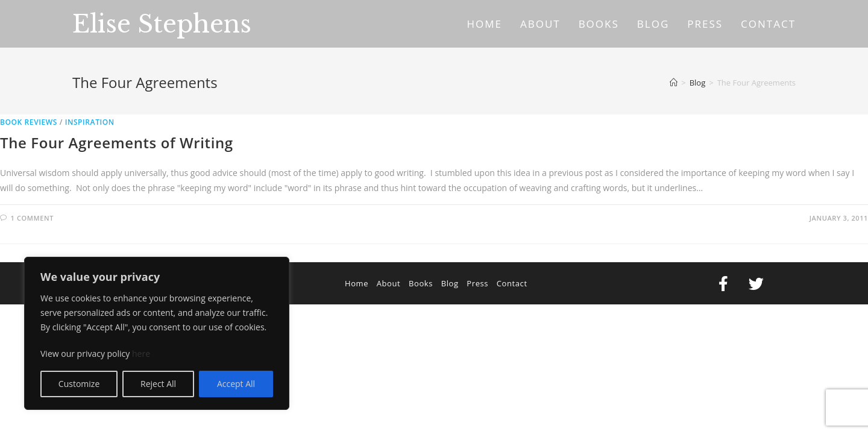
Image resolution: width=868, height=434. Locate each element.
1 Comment (32, 218)
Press (477, 283)
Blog (450, 283)
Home (357, 283)
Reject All (158, 384)
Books (421, 283)
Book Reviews (29, 122)
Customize (79, 384)
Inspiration (90, 122)
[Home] (674, 83)
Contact (512, 283)
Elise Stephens (162, 24)
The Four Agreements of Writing (117, 143)
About (389, 283)
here (141, 354)
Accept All (236, 384)
